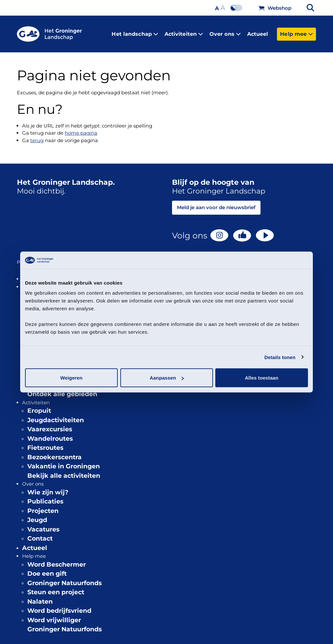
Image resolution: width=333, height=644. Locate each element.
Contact (40, 534)
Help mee (296, 31)
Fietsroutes (45, 443)
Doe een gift (47, 569)
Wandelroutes (50, 434)
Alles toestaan (262, 378)
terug (37, 135)
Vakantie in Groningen (64, 461)
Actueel (258, 31)
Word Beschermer (57, 560)
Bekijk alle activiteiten (64, 471)
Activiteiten (184, 31)
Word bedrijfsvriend (59, 606)
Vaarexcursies (50, 424)
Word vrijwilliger (54, 615)
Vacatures (43, 524)
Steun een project (56, 587)
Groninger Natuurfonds (65, 578)
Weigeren (71, 378)
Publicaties (45, 496)
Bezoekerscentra (54, 452)
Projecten (43, 506)
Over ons (225, 31)
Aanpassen (167, 378)
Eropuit (39, 406)
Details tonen (280, 357)
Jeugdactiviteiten (56, 415)
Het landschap (135, 31)
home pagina (81, 128)
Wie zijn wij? (48, 487)
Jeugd (37, 515)
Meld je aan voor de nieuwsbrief (216, 202)
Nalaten (40, 597)
